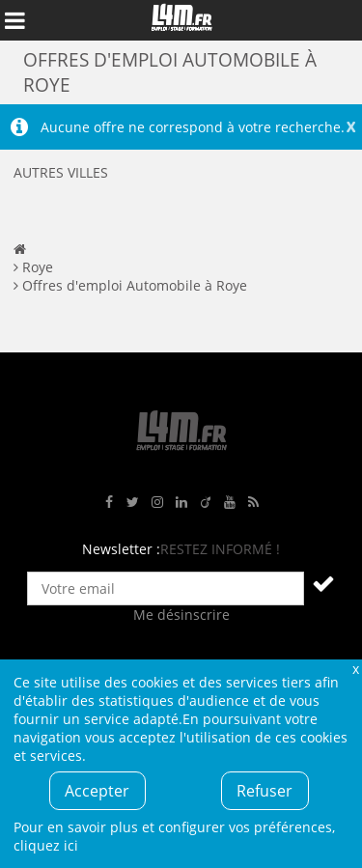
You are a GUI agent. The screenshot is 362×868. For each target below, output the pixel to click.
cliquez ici (46, 845)
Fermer (355, 669)
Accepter (97, 791)
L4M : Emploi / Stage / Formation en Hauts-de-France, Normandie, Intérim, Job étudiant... (181, 20)
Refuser (265, 791)
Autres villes (61, 172)
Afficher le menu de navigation (14, 20)
